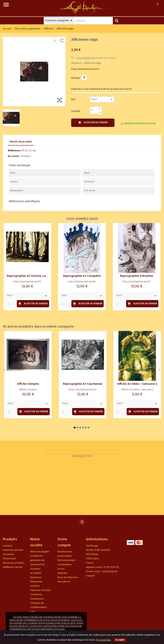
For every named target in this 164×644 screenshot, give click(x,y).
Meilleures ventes (13, 567)
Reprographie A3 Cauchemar (83, 384)
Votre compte (64, 542)
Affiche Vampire (28, 384)
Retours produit (66, 560)
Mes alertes (64, 582)
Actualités (8, 554)
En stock (13, 156)
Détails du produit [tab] (21, 142)
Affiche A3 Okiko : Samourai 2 (137, 384)
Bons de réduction (68, 577)
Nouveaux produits (13, 563)
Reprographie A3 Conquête (82, 276)
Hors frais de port (86, 58)
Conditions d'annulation (37, 597)
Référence (14, 151)
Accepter (120, 640)
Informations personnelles (65, 554)
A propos (35, 569)
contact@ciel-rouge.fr (102, 574)
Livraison (8, 546)
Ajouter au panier (93, 123)
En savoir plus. (104, 640)
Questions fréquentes (36, 580)
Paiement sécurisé (13, 550)
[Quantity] (11, 304)
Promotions (9, 559)
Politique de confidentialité (38, 605)
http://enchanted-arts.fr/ (85, 69)
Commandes (64, 565)
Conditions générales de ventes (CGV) (37, 560)
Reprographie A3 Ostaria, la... (27, 276)
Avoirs (61, 569)
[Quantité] (94, 110)
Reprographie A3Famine (137, 276)
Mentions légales (40, 552)
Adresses (62, 573)
